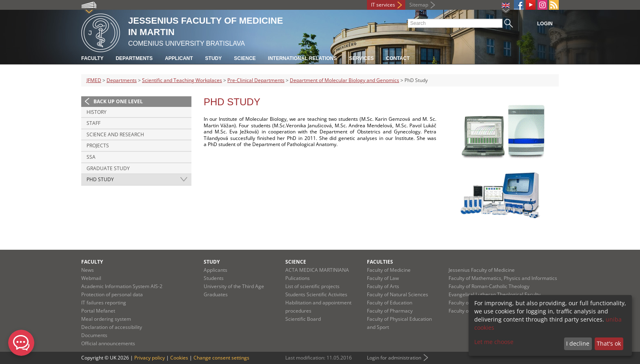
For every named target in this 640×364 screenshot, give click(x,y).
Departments (134, 58)
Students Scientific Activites (316, 294)
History (97, 112)
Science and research (115, 134)
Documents (94, 335)
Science (245, 58)
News (88, 270)
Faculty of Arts (383, 286)
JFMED (94, 80)
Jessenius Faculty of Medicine (482, 270)
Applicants (216, 270)
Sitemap (419, 5)
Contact (398, 58)
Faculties (380, 262)
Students (214, 278)
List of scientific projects (312, 286)
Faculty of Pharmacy (390, 311)
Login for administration (394, 358)
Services (361, 58)
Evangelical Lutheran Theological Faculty (494, 294)
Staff (93, 123)
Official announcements (108, 343)
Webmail (91, 278)
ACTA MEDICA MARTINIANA (317, 270)
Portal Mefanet (98, 311)
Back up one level (118, 101)
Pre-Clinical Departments (256, 80)
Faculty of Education (390, 303)
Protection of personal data (112, 294)
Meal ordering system (106, 319)
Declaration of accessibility (112, 327)
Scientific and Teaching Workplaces (182, 80)
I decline (578, 343)
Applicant (179, 58)
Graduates (216, 294)
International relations (303, 58)
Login (545, 24)
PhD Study (100, 179)
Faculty (92, 58)
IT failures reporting (104, 303)
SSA (91, 157)
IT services (383, 5)
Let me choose (494, 342)
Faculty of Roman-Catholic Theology (489, 286)
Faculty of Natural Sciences (398, 294)
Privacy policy (150, 358)
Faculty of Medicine (389, 270)
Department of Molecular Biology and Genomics (344, 80)
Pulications (298, 278)
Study (214, 58)
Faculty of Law (383, 278)
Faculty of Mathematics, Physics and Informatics (503, 278)
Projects (98, 145)
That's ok (609, 343)
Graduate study (108, 168)
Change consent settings (221, 358)
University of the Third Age (234, 286)
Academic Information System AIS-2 (122, 286)
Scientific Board (303, 319)
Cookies (179, 358)
